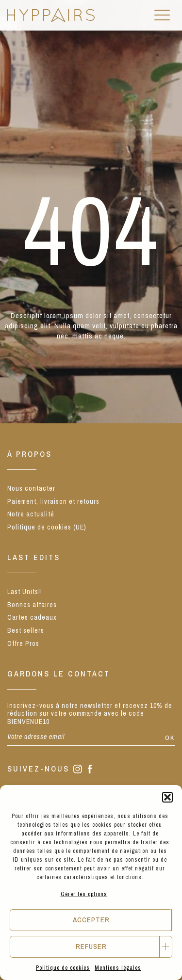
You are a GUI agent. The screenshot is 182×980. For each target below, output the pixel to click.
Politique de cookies (63, 968)
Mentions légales (118, 968)
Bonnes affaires (32, 605)
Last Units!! (25, 592)
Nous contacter (31, 488)
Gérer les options (84, 894)
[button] (167, 797)
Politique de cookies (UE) (47, 527)
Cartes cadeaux (32, 617)
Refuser (91, 946)
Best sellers (26, 630)
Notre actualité (31, 514)
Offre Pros (23, 643)
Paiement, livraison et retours (53, 501)
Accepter (91, 920)
